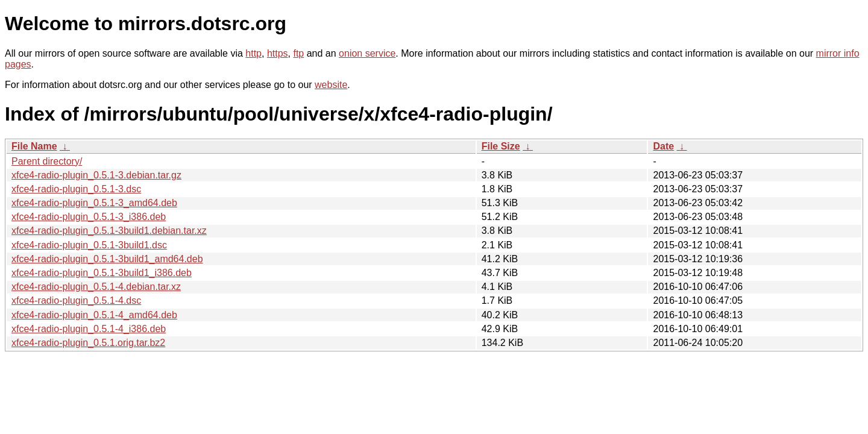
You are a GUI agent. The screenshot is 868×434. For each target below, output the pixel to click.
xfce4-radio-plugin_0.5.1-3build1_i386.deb (102, 273)
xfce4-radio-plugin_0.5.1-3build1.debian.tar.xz (109, 231)
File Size (501, 146)
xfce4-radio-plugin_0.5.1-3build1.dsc (89, 245)
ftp (298, 53)
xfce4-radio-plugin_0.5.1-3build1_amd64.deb (107, 259)
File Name (34, 146)
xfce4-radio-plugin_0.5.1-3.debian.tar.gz (96, 175)
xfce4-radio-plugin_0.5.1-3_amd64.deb (94, 203)
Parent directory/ (47, 161)
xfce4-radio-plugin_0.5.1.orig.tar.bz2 (88, 343)
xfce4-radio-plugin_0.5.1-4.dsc (76, 300)
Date (663, 146)
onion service (367, 53)
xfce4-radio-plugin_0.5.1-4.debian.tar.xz (96, 287)
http (253, 53)
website (331, 85)
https (278, 53)
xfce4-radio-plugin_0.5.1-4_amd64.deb (94, 315)
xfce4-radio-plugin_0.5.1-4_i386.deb (89, 329)
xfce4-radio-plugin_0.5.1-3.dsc (76, 189)
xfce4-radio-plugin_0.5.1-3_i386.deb (89, 217)
